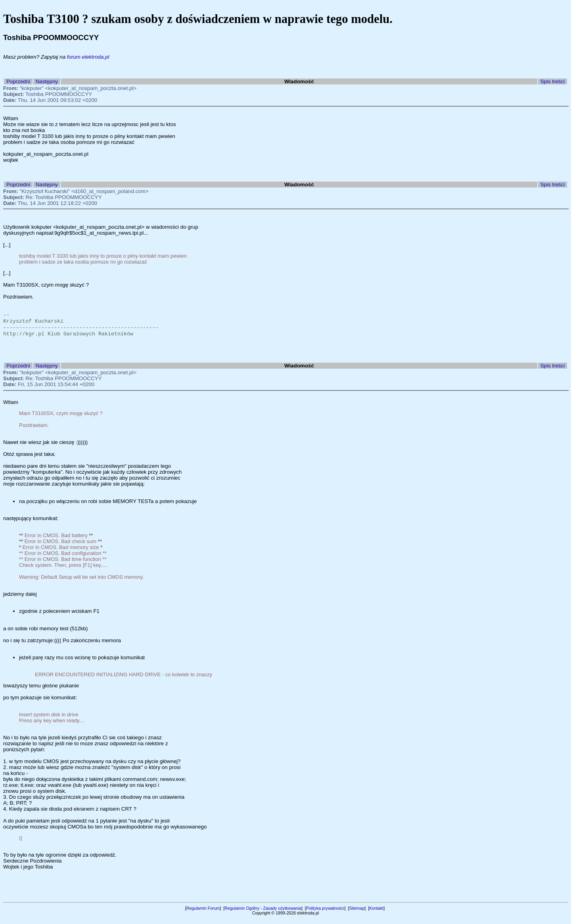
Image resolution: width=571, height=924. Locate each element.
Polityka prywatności (325, 914)
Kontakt (376, 914)
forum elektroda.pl (88, 57)
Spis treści (553, 81)
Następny (47, 81)
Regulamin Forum (203, 914)
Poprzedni (18, 81)
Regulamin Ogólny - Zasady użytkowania (263, 914)
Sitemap (357, 914)
